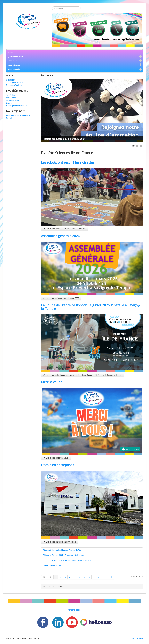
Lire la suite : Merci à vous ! (56, 458)
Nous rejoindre (14, 65)
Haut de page (137, 638)
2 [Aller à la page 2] (60, 577)
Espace (9, 103)
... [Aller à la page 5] (75, 577)
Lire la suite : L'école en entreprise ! (59, 542)
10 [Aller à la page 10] (99, 577)
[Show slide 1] (133, 146)
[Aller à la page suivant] (105, 577)
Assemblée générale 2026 (60, 236)
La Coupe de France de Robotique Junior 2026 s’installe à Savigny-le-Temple (91, 307)
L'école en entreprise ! (58, 465)
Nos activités (13, 61)
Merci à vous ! (51, 382)
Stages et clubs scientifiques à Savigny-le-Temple (64, 550)
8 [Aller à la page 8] (89, 577)
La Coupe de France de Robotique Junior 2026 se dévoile (67, 560)
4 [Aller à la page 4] (70, 577)
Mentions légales (74, 610)
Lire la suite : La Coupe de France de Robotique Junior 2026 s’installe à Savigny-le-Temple (83, 375)
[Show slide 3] (141, 146)
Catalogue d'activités (15, 82)
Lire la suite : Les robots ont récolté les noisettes (65, 229)
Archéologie (11, 95)
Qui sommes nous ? (16, 56)
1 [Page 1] (56, 577)
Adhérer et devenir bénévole (18, 115)
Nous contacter (14, 69)
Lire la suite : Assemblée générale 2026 (61, 298)
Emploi (9, 118)
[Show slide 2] (137, 146)
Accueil (11, 52)
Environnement (12, 100)
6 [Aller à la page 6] (80, 577)
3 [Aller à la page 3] (65, 577)
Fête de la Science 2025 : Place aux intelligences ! (64, 555)
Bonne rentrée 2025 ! (52, 565)
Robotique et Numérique (16, 105)
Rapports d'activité (14, 85)
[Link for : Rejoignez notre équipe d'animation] (92, 110)
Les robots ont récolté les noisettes (68, 162)
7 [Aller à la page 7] (84, 577)
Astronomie (11, 98)
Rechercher (52, 6)
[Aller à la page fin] (111, 577)
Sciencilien (11, 80)
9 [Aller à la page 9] (94, 577)
